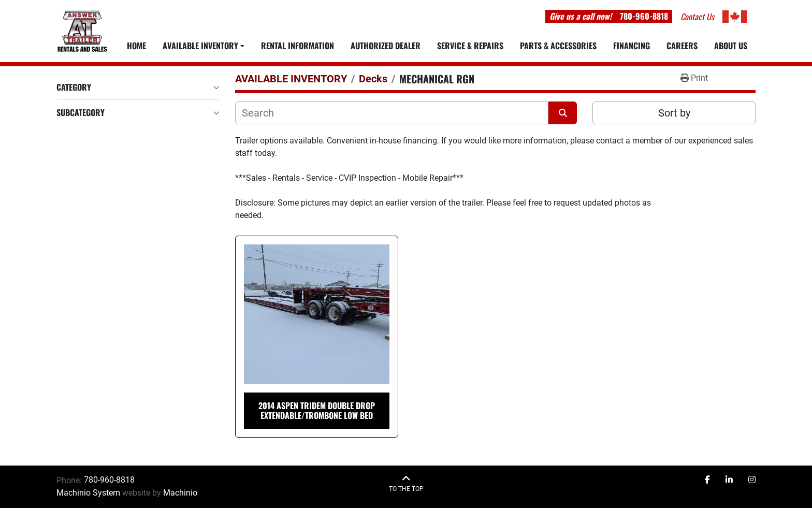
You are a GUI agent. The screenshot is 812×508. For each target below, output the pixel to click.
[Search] (392, 113)
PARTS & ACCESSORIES (558, 46)
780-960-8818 (644, 16)
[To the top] (406, 483)
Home (136, 46)
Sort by (674, 113)
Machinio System (88, 493)
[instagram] (752, 480)
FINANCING (632, 46)
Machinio (180, 493)
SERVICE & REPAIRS (470, 46)
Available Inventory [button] (200, 46)
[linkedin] (729, 480)
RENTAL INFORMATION (298, 46)
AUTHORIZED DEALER (386, 46)
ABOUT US (731, 46)
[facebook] (707, 480)
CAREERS (682, 46)
